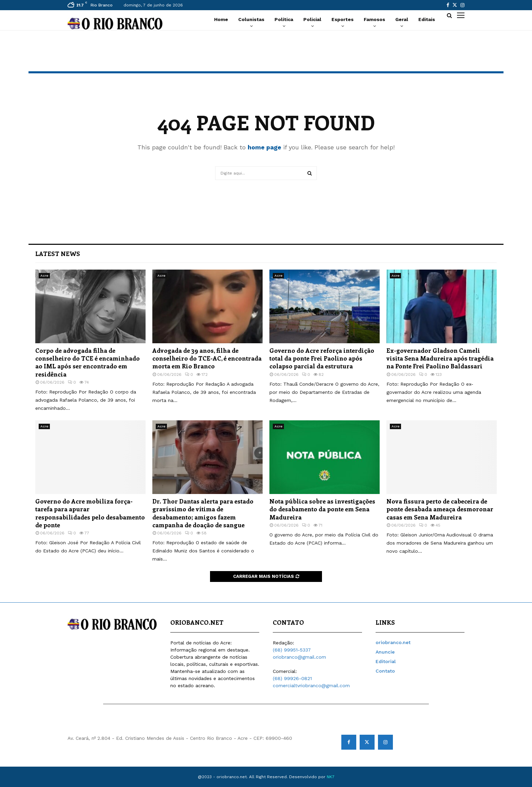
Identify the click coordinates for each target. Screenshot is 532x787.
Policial (312, 19)
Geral (402, 19)
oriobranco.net (393, 642)
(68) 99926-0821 (292, 678)
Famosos (374, 19)
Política (284, 19)
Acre (44, 276)
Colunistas (251, 19)
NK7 (331, 777)
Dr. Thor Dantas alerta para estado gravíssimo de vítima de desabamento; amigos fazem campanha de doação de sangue (203, 513)
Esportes (343, 19)
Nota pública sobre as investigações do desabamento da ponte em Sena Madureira (322, 509)
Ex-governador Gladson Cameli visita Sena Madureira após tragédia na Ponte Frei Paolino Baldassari (440, 358)
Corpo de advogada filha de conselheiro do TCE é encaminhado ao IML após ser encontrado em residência (88, 362)
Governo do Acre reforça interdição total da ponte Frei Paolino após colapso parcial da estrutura (322, 358)
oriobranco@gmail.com (299, 657)
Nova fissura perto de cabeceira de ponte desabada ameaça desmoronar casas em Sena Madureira (440, 509)
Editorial (386, 661)
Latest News (58, 254)
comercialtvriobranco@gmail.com (311, 685)
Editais (427, 19)
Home (221, 19)
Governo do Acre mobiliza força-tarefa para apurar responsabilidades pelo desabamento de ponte (90, 513)
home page (264, 147)
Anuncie (385, 652)
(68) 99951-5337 (292, 650)
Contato (385, 671)
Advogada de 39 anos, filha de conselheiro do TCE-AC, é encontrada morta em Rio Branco (207, 358)
